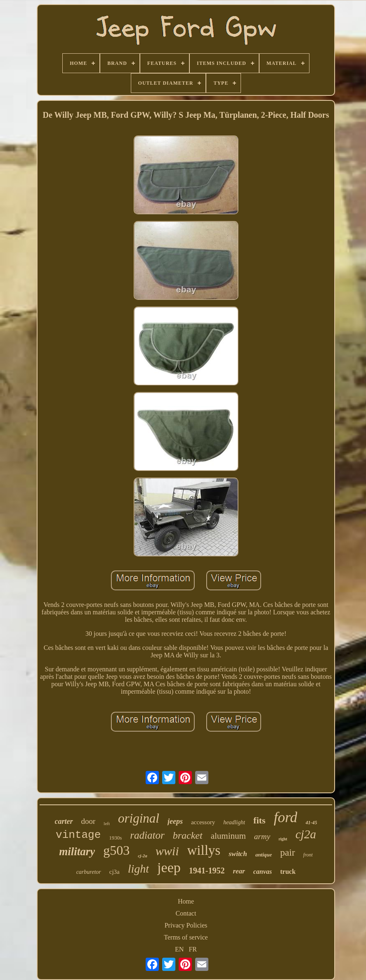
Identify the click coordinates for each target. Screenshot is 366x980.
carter (64, 821)
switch (238, 854)
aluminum (228, 836)
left (107, 823)
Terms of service (186, 937)
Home (186, 901)
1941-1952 (207, 871)
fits (259, 820)
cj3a (115, 872)
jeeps (175, 821)
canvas (263, 872)
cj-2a (143, 856)
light (138, 869)
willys (204, 850)
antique (264, 855)
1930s (115, 838)
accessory (203, 822)
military (77, 852)
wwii (167, 851)
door (89, 821)
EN (179, 949)
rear (239, 871)
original (139, 818)
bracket (188, 835)
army (262, 836)
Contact (186, 913)
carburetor (89, 872)
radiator (147, 835)
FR (193, 949)
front (308, 855)
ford (285, 817)
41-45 (311, 823)
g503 (116, 850)
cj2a (306, 834)
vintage (78, 835)
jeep (169, 867)
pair (288, 853)
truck (288, 872)
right (283, 839)
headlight (234, 822)
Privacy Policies (186, 925)
